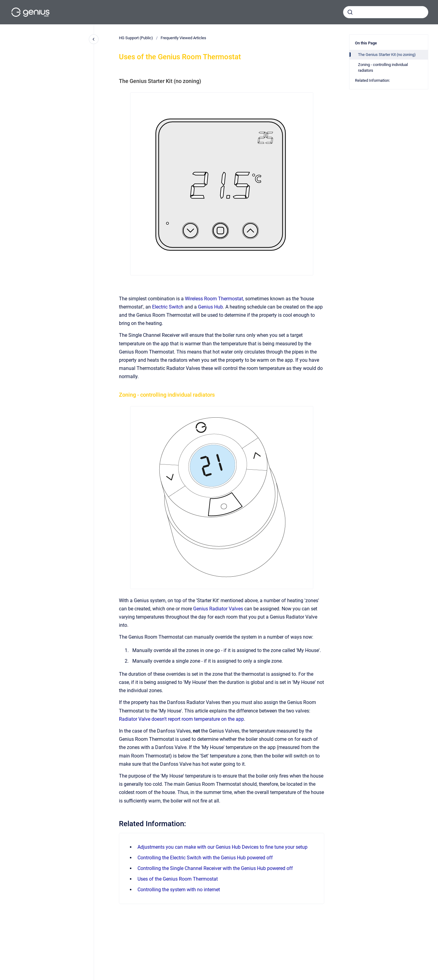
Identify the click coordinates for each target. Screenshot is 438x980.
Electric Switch (168, 307)
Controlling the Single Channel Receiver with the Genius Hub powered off (215, 868)
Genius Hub (210, 307)
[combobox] (386, 12)
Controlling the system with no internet (179, 890)
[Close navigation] (94, 39)
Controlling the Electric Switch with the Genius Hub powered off (205, 858)
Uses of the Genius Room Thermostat (178, 879)
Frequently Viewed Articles (183, 38)
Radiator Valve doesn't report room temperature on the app (181, 719)
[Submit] (350, 12)
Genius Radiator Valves (218, 609)
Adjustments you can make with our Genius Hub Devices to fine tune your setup (222, 847)
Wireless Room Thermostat (214, 299)
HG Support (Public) (136, 38)
